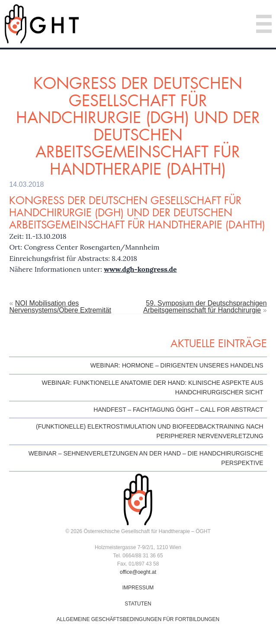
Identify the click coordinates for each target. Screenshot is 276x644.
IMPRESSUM (138, 588)
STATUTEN (138, 604)
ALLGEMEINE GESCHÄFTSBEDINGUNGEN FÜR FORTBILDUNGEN (138, 619)
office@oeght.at (138, 572)
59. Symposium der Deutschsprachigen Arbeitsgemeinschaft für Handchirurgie (205, 307)
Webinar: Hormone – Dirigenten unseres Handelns (177, 365)
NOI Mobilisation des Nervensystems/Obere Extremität (60, 307)
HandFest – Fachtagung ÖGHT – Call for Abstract (178, 410)
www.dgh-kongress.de (140, 269)
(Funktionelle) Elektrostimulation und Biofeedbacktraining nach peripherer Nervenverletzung (150, 431)
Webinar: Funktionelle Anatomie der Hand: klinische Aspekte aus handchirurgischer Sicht (152, 387)
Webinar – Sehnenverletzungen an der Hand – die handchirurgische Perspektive (146, 458)
